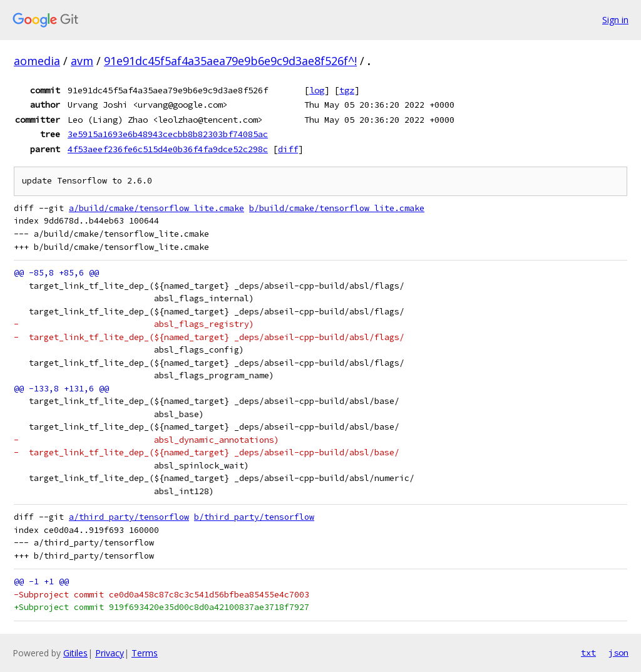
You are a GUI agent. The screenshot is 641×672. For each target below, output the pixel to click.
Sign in (615, 20)
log (317, 90)
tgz (347, 90)
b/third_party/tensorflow (254, 517)
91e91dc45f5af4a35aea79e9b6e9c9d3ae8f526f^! (230, 61)
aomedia (37, 61)
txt (588, 653)
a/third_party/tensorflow (129, 517)
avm (82, 61)
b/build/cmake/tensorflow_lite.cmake (337, 208)
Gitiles (75, 653)
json (618, 653)
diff (288, 149)
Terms (145, 653)
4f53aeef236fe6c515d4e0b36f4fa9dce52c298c (168, 149)
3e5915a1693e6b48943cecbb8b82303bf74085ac (168, 134)
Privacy (110, 653)
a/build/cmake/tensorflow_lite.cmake (156, 208)
